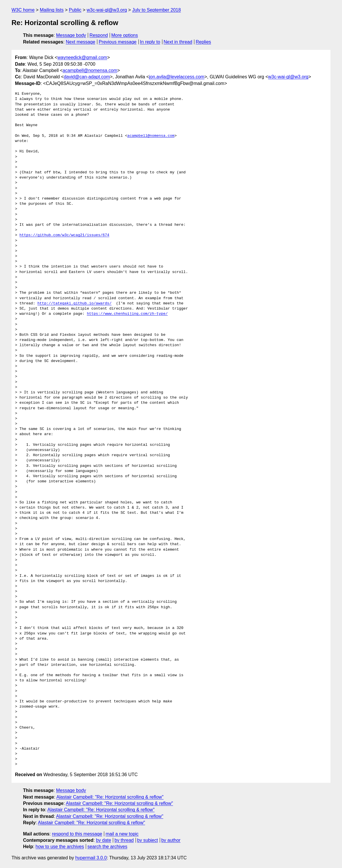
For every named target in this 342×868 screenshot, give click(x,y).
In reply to (150, 42)
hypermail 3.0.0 (91, 858)
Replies (203, 42)
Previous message (118, 42)
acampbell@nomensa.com (90, 70)
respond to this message (77, 834)
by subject (147, 840)
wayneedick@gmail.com (82, 57)
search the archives (108, 847)
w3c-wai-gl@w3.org (107, 10)
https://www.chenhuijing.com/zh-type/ (127, 314)
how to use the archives (60, 847)
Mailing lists (52, 10)
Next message (81, 42)
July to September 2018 (156, 10)
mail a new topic (122, 834)
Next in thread (178, 42)
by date (103, 840)
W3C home (23, 10)
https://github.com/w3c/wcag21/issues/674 (64, 235)
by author (171, 840)
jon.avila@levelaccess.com (177, 77)
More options (125, 35)
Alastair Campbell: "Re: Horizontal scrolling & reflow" (110, 797)
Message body (71, 35)
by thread (124, 840)
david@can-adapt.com (87, 77)
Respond (99, 35)
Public (75, 10)
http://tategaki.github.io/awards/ (74, 304)
